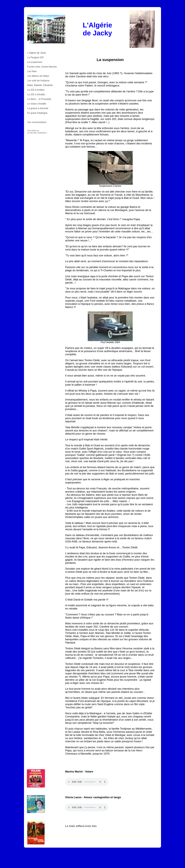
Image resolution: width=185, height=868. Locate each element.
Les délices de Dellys (38, 76)
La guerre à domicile (38, 108)
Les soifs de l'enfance (38, 81)
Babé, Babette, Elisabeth (40, 85)
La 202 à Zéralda (36, 94)
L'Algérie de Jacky (37, 53)
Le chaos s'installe (37, 104)
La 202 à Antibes (36, 90)
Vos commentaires (37, 122)
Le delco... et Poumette (39, 99)
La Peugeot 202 (35, 57)
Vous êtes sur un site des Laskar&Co (37, 132)
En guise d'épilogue (37, 113)
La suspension (35, 62)
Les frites (32, 71)
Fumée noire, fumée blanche (42, 67)
